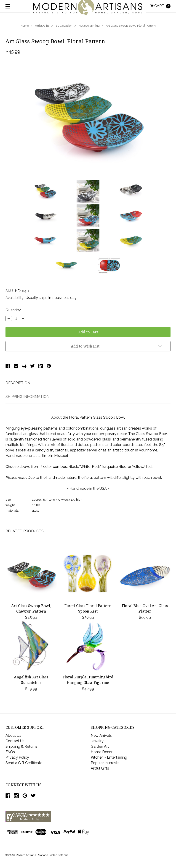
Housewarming (89, 26)
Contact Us (15, 741)
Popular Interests (105, 763)
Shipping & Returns (21, 746)
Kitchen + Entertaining (109, 757)
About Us (13, 735)
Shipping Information (27, 397)
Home (25, 26)
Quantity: (13, 310)
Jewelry (97, 741)
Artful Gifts (42, 26)
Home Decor (102, 752)
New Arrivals (101, 735)
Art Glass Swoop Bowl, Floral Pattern (131, 26)
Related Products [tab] (25, 531)
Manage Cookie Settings (53, 855)
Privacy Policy (17, 757)
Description (18, 383)
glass (36, 511)
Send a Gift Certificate (24, 763)
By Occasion (64, 26)
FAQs (10, 752)
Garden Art (100, 746)
